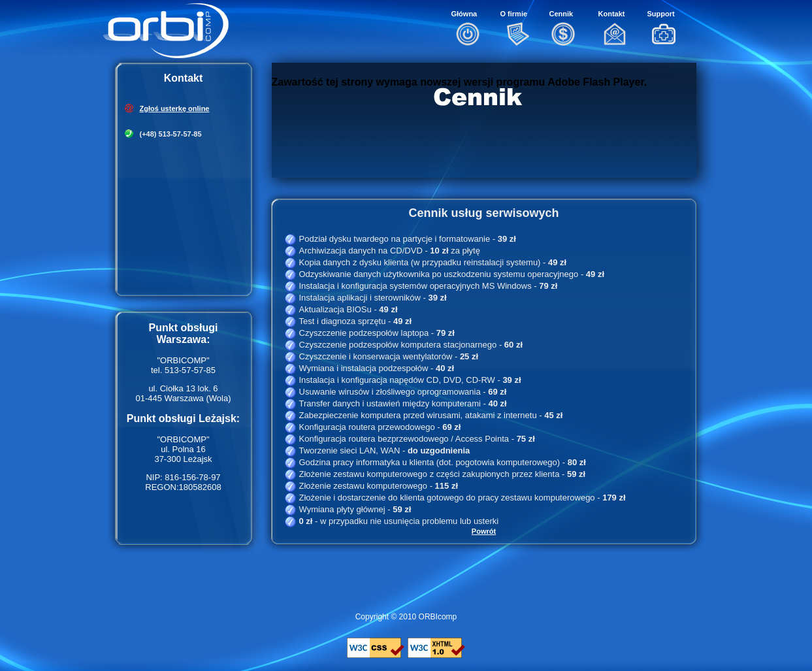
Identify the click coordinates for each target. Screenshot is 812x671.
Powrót (484, 531)
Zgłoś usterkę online (175, 108)
